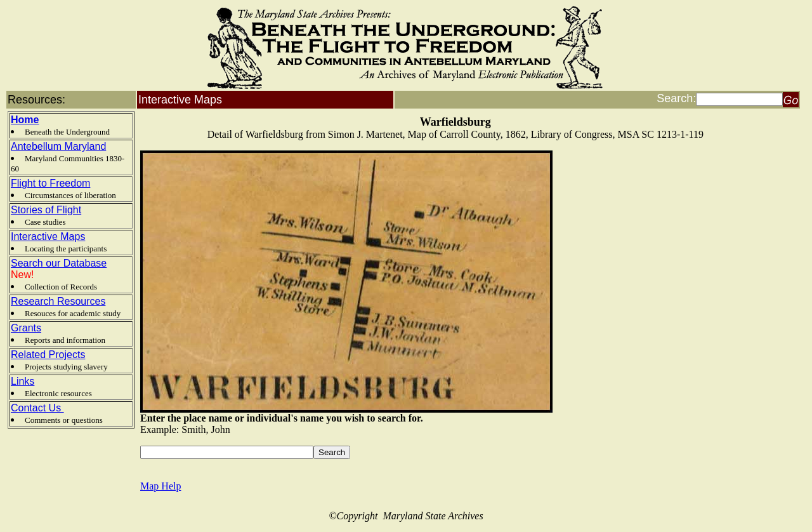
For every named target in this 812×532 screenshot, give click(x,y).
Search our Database (59, 263)
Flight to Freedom (50, 183)
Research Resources (58, 301)
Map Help (160, 486)
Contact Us (37, 408)
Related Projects (48, 355)
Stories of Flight (46, 210)
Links (23, 381)
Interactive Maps (48, 236)
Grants (26, 328)
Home (25, 120)
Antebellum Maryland (58, 146)
